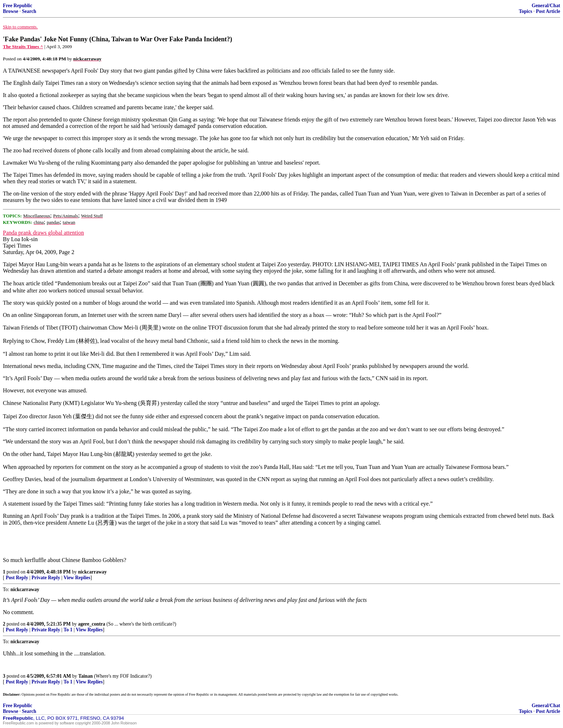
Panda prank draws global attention (43, 233)
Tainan (85, 676)
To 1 (68, 630)
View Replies (77, 578)
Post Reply (17, 578)
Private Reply (46, 578)
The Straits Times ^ (23, 47)
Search (29, 11)
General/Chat (546, 6)
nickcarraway (92, 572)
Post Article (548, 11)
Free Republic (18, 6)
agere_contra (92, 624)
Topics (525, 11)
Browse (11, 11)
